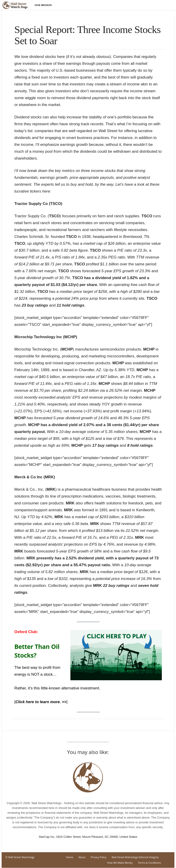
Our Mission (43, 5)
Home (70, 857)
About (82, 857)
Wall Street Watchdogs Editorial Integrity (135, 857)
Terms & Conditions (149, 863)
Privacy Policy (99, 857)
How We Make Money (120, 863)
